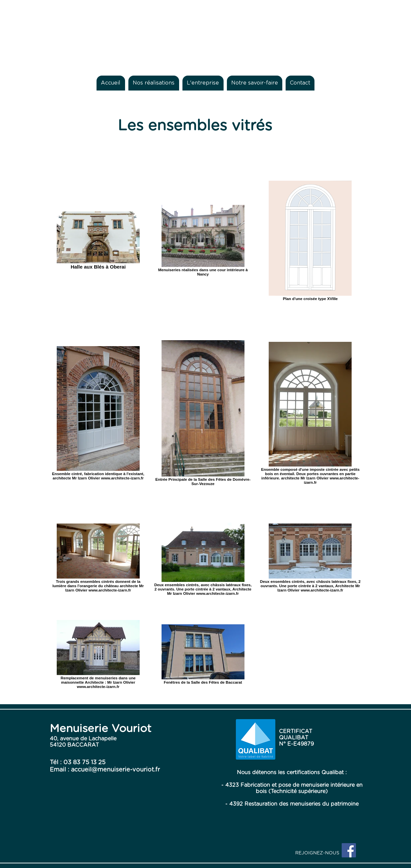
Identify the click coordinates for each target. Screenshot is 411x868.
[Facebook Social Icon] (349, 850)
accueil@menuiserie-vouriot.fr (115, 770)
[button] (154, 83)
